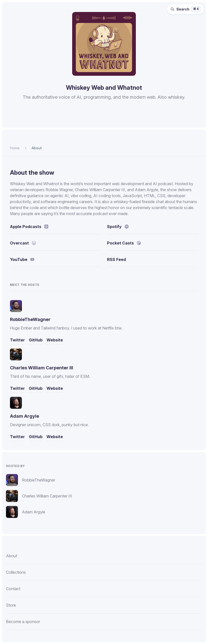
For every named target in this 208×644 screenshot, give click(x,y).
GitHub (36, 340)
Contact (13, 589)
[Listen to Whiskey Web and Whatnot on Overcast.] (104, 120)
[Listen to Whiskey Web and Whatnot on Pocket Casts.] (115, 120)
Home (15, 148)
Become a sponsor (23, 622)
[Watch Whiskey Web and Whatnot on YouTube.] (128, 120)
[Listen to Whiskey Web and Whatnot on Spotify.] (80, 120)
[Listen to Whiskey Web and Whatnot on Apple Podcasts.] (92, 120)
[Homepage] (104, 44)
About (37, 148)
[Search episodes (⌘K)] (185, 9)
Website (55, 340)
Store (11, 605)
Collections (16, 572)
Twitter (17, 340)
